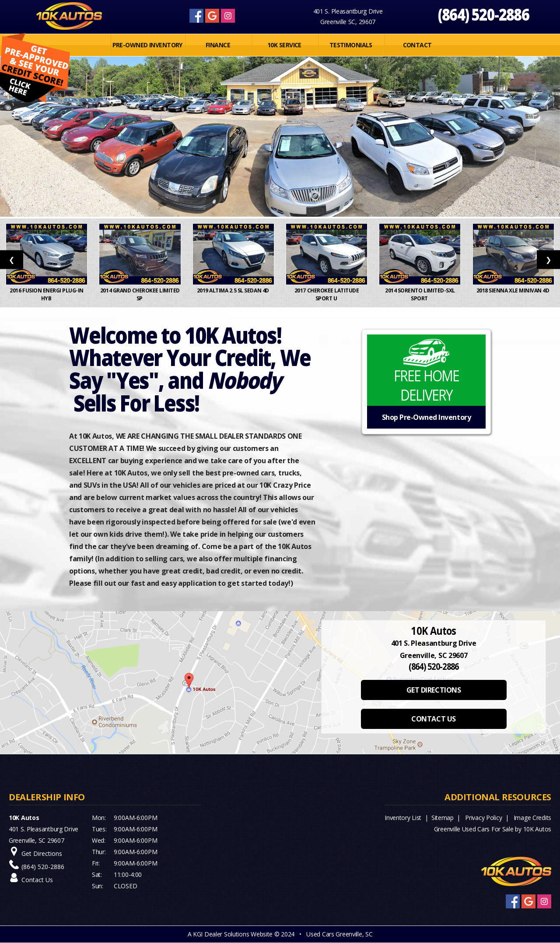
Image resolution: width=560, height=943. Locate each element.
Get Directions (42, 853)
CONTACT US (433, 719)
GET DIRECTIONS (434, 690)
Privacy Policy (483, 818)
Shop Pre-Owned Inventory (426, 417)
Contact (417, 45)
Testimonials (351, 45)
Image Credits (532, 818)
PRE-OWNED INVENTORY (147, 45)
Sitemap (443, 818)
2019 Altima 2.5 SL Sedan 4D (234, 290)
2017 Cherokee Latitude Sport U (327, 294)
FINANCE (218, 45)
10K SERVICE (284, 45)
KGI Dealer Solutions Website (233, 934)
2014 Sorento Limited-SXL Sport (420, 294)
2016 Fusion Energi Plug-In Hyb (47, 294)
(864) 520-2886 (484, 14)
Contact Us (37, 880)
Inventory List (403, 818)
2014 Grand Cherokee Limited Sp (140, 294)
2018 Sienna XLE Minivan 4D (513, 290)
